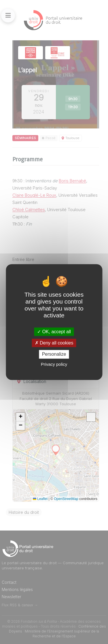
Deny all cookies (54, 343)
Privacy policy (54, 364)
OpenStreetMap (66, 499)
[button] (20, 417)
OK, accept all (54, 332)
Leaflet (40, 499)
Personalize (54, 354)
